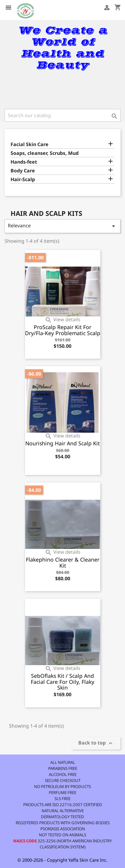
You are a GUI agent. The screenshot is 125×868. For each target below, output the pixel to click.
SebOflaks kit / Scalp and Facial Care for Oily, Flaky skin (63, 682)
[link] (63, 89)
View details (63, 319)
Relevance (63, 226)
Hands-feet (24, 162)
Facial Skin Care (30, 144)
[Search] (63, 115)
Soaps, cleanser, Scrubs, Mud (45, 153)
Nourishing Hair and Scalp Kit (63, 443)
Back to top (96, 743)
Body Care (23, 171)
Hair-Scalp (23, 179)
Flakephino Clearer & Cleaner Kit (63, 562)
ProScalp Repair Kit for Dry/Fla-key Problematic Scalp (63, 330)
